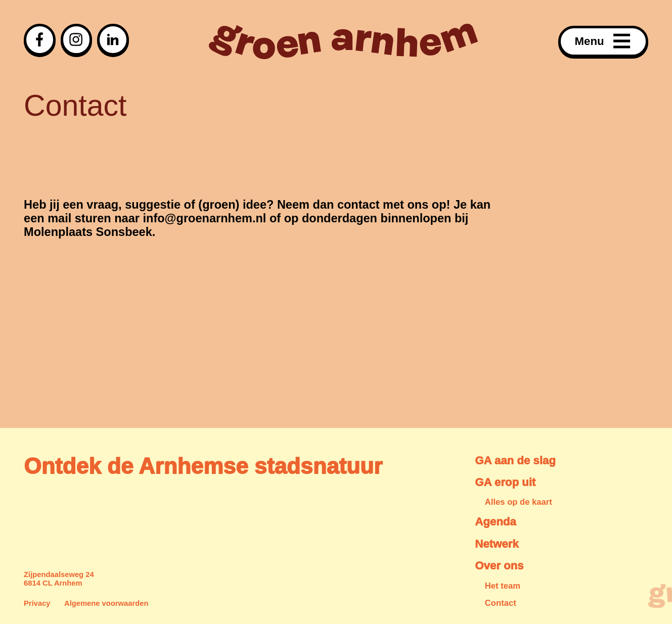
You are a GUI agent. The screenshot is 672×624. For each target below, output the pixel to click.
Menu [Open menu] (603, 41)
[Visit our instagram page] (77, 40)
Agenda (495, 522)
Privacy (37, 603)
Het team (503, 586)
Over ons (499, 566)
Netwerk (497, 544)
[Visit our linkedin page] (113, 40)
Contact (501, 603)
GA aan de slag (515, 461)
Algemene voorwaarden (106, 603)
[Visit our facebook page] (40, 40)
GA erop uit (505, 482)
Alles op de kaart (519, 502)
